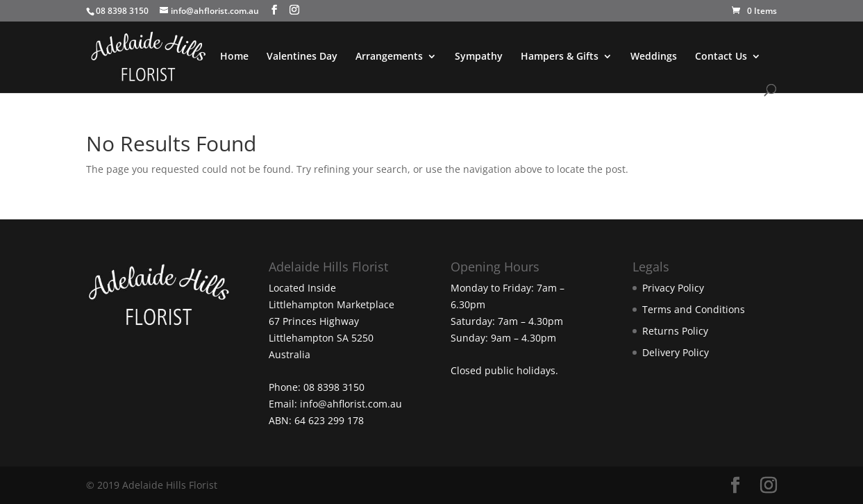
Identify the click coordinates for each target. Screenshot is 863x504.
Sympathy (479, 57)
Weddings (654, 57)
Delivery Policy (676, 352)
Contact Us (721, 57)
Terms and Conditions (694, 309)
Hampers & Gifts (560, 57)
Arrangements (389, 57)
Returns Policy (675, 331)
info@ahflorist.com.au (351, 404)
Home (234, 57)
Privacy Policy (673, 288)
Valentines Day (302, 57)
